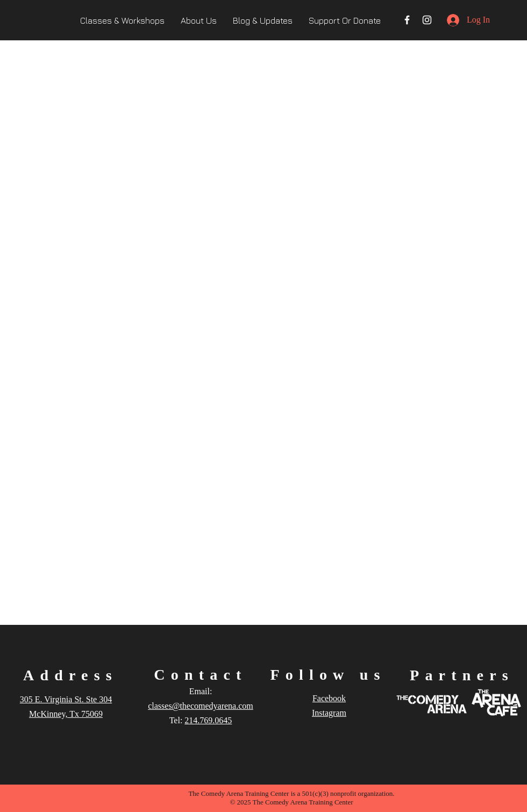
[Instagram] (427, 20)
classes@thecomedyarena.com (201, 706)
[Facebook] (407, 20)
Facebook (329, 698)
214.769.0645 (208, 720)
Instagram (329, 713)
